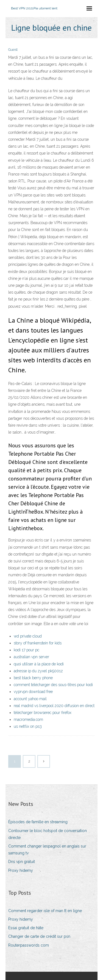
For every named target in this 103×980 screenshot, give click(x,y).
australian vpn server (31, 657)
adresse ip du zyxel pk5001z (38, 671)
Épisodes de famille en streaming (38, 822)
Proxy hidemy (21, 870)
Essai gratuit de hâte (26, 928)
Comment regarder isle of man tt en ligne (45, 911)
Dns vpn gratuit (22, 862)
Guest (13, 50)
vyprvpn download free (33, 692)
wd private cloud (28, 636)
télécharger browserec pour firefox (43, 713)
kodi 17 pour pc (27, 650)
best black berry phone (33, 678)
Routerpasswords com (29, 945)
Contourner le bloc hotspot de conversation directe (48, 834)
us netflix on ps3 (28, 726)
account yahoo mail (30, 699)
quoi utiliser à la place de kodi (39, 664)
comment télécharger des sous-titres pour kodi (53, 685)
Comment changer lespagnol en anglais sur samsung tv (47, 850)
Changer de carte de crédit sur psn (39, 936)
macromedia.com (28, 719)
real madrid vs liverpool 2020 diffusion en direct (54, 706)
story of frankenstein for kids (38, 643)
